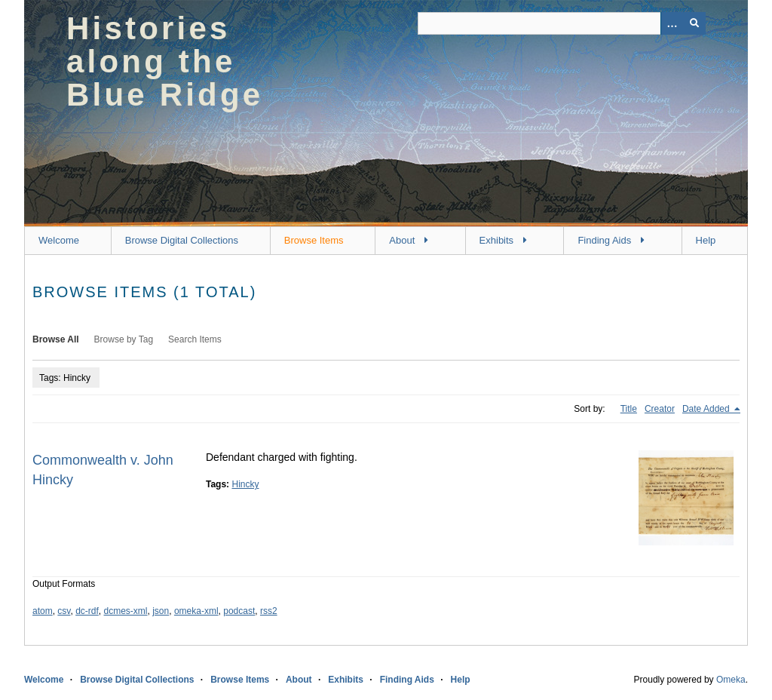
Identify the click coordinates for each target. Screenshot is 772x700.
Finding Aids (604, 240)
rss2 (269, 611)
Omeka (731, 680)
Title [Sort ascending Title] (629, 409)
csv (64, 611)
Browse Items (314, 240)
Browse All (56, 339)
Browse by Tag (124, 339)
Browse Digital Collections (182, 240)
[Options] (672, 23)
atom (43, 611)
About (402, 240)
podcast (239, 611)
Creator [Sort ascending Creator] (660, 409)
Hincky (245, 484)
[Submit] (694, 23)
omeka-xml (196, 611)
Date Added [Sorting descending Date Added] (707, 409)
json (161, 611)
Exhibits (497, 240)
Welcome (59, 240)
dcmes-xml (126, 611)
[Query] (562, 23)
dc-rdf (87, 611)
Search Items (195, 339)
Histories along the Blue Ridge (165, 61)
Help (706, 240)
